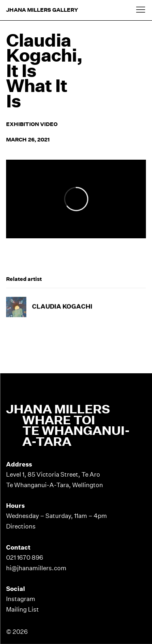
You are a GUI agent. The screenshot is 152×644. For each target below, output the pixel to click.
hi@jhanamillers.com (36, 568)
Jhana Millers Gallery (42, 10)
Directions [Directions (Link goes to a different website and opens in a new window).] (21, 526)
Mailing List (22, 609)
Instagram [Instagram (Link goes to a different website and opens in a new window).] (21, 599)
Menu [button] (140, 10)
